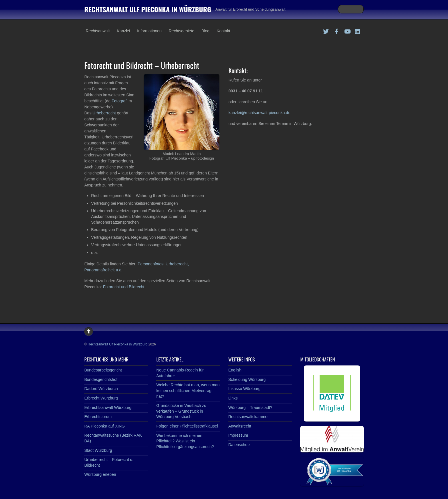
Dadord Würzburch (101, 389)
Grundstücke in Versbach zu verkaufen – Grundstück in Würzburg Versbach (181, 411)
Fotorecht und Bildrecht (124, 287)
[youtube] (347, 31)
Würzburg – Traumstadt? (250, 407)
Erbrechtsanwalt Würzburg (108, 407)
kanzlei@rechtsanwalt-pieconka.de (260, 113)
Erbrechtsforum (98, 417)
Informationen (149, 31)
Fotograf (120, 101)
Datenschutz (239, 445)
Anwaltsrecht (240, 426)
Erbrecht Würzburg (101, 398)
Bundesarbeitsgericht (103, 370)
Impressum (238, 435)
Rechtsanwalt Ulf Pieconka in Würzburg (118, 344)
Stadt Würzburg (98, 450)
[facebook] (337, 31)
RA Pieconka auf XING (105, 426)
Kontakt (223, 31)
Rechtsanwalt (98, 31)
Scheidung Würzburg (247, 379)
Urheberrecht (105, 113)
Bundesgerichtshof (101, 379)
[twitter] (326, 31)
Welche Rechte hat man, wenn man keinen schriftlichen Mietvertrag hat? (188, 390)
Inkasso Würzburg (244, 389)
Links (233, 398)
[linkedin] (358, 31)
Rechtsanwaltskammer (249, 417)
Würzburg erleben (100, 474)
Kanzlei (123, 31)
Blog (205, 31)
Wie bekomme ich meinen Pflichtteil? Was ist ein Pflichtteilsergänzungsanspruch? (185, 441)
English (235, 370)
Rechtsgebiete (182, 31)
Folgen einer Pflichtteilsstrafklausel (187, 426)
